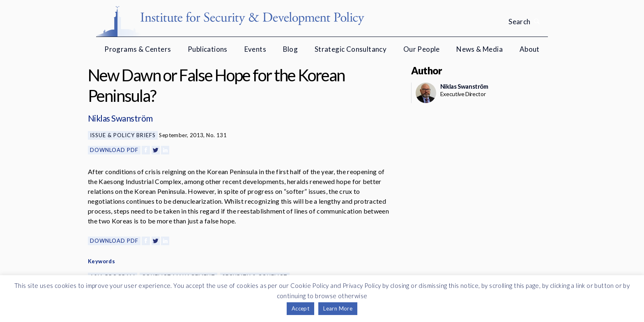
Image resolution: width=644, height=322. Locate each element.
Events (255, 49)
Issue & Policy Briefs (123, 135)
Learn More (338, 308)
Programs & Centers (138, 49)
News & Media (480, 49)
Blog (291, 49)
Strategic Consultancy (351, 49)
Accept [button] (300, 308)
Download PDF (114, 150)
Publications (208, 49)
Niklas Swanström (120, 118)
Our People (422, 49)
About (530, 49)
